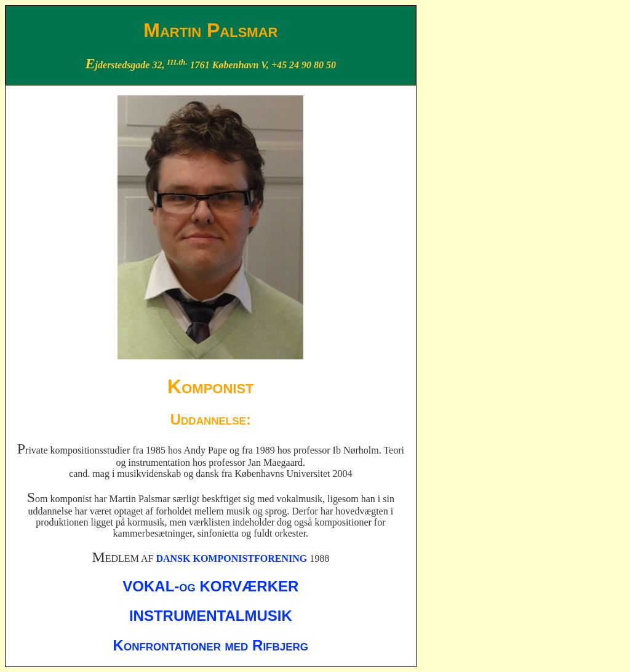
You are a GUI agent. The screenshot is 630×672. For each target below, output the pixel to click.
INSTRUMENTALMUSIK (211, 616)
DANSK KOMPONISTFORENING (231, 558)
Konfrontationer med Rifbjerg (211, 645)
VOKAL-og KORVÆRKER (210, 586)
